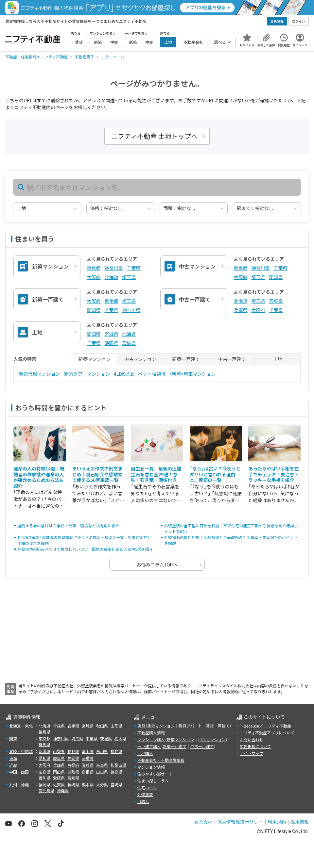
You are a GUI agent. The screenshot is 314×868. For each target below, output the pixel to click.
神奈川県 (114, 268)
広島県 (44, 772)
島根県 (88, 772)
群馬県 (44, 744)
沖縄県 (63, 790)
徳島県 (116, 772)
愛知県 (276, 277)
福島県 (44, 732)
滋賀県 (88, 765)
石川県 (102, 751)
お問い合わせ (252, 739)
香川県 (44, 778)
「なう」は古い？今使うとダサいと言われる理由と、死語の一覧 (215, 474)
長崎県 (73, 785)
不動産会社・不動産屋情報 (161, 760)
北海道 (112, 277)
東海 (13, 758)
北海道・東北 (21, 726)
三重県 (88, 758)
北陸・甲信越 (21, 751)
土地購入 (145, 753)
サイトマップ (252, 753)
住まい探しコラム (153, 781)
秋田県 (102, 726)
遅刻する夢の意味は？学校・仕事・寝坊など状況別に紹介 (68, 525)
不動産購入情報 (151, 733)
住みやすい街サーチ (155, 774)
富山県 (88, 751)
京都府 (73, 765)
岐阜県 (59, 758)
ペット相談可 (152, 374)
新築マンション (181, 739)
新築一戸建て (175, 746)
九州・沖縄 (19, 785)
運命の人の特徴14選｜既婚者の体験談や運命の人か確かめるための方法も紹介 (39, 477)
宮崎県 (116, 785)
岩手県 (73, 726)
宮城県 (112, 334)
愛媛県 (59, 778)
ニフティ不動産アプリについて (267, 733)
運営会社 (203, 822)
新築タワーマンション (87, 374)
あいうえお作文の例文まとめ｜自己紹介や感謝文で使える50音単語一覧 (97, 474)
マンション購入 (151, 739)
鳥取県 (73, 772)
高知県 (73, 778)
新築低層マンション (40, 374)
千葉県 (134, 268)
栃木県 (120, 738)
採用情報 (300, 822)
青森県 (59, 726)
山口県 (102, 772)
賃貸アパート (190, 726)
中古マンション (212, 739)
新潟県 (44, 751)
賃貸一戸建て (218, 726)
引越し (143, 801)
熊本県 (88, 785)
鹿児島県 (46, 790)
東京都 (94, 268)
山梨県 (59, 751)
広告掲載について (255, 746)
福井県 (116, 751)
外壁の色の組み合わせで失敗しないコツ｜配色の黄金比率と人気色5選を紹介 (85, 549)
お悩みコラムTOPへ (157, 565)
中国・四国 (19, 772)
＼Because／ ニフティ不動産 (265, 726)
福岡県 (44, 785)
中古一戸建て (202, 746)
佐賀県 (59, 785)
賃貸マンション (161, 726)
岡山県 (59, 772)
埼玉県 (129, 277)
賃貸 (141, 726)
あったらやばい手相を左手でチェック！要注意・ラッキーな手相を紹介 (273, 474)
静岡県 (112, 343)
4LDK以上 (124, 374)
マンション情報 (151, 767)
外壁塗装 (145, 794)
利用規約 (277, 822)
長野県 (73, 751)
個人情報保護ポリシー (240, 822)
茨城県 (276, 301)
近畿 (13, 765)
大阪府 (94, 277)
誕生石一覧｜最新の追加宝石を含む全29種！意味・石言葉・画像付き (156, 474)
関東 (13, 738)
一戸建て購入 (149, 746)
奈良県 (102, 765)
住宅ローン (147, 787)
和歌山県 (118, 765)
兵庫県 (241, 310)
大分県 (102, 785)
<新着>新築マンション (193, 374)
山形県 (116, 726)
